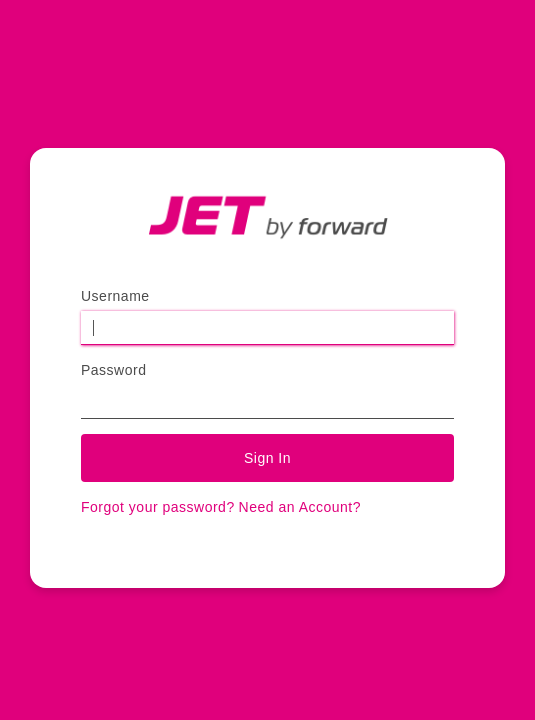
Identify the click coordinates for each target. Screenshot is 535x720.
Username (115, 296)
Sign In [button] (267, 458)
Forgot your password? (158, 507)
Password (113, 370)
